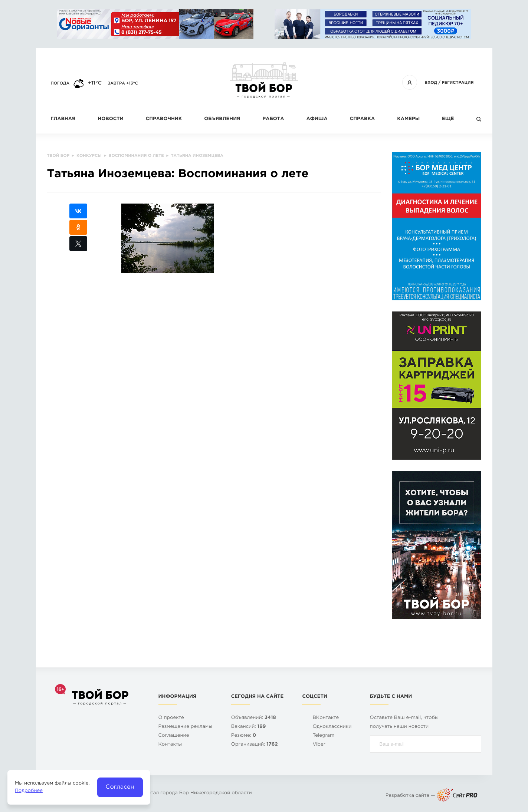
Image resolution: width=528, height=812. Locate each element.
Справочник (164, 119)
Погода (60, 83)
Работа (273, 119)
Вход (431, 83)
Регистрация (458, 83)
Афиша (317, 119)
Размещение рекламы (186, 727)
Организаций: (255, 745)
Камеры (408, 119)
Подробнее (29, 791)
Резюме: (244, 736)
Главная (63, 119)
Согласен (120, 787)
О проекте (171, 718)
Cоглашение (174, 736)
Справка (362, 119)
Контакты (170, 745)
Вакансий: (249, 727)
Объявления (222, 119)
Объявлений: (254, 718)
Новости (110, 119)
